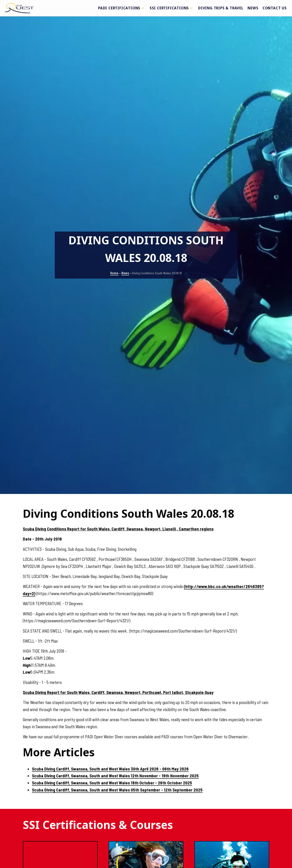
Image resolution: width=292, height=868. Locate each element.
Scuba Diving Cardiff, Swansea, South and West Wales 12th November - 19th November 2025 (115, 776)
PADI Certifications (122, 8)
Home (114, 273)
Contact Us (275, 8)
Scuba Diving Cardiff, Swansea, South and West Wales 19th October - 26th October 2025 (112, 783)
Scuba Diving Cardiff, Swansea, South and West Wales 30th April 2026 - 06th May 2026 (110, 769)
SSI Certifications (172, 8)
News (253, 8)
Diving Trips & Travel (221, 8)
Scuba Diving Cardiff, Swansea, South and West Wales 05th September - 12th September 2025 (117, 790)
